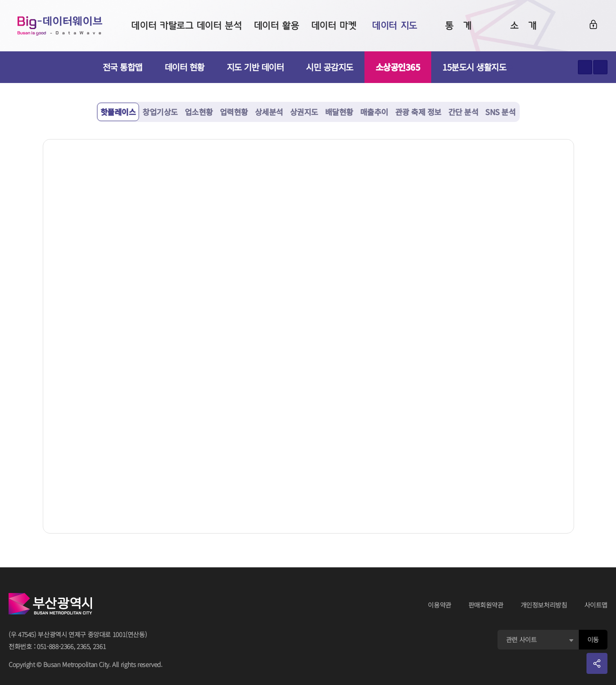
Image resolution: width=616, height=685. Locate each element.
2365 (83, 646)
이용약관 (440, 605)
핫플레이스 (118, 112)
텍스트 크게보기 (585, 67)
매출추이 (374, 112)
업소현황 (199, 112)
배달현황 (339, 112)
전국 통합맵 (123, 67)
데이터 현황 (185, 67)
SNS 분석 (500, 112)
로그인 (593, 24)
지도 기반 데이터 (255, 67)
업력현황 (234, 112)
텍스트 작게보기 (600, 67)
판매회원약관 (486, 605)
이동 (593, 639)
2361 (99, 646)
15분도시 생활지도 (478, 67)
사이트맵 (596, 605)
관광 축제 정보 (418, 112)
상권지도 (304, 112)
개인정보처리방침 (544, 605)
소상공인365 (398, 67)
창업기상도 (160, 112)
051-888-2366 (55, 646)
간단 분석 (463, 112)
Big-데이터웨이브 (60, 26)
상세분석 (269, 112)
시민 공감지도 (330, 67)
